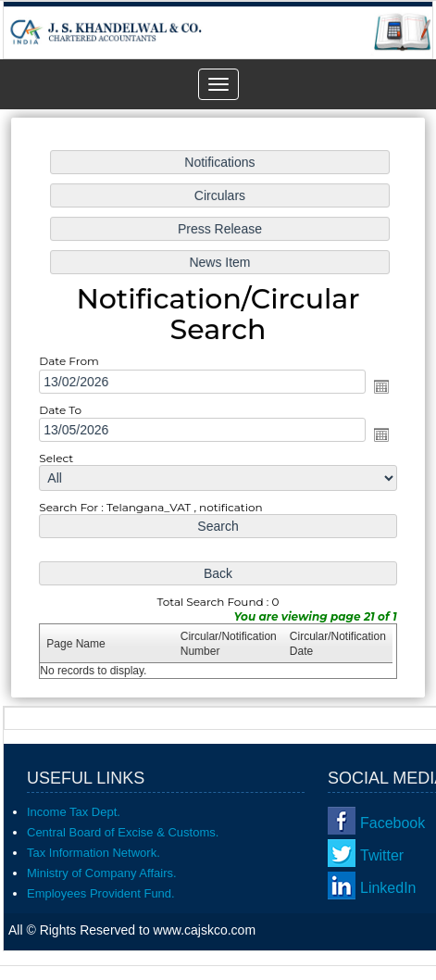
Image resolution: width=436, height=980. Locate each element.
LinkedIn (388, 888)
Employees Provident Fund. (101, 893)
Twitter (382, 855)
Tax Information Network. (93, 853)
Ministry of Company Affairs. (102, 873)
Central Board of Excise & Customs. (123, 832)
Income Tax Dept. (74, 812)
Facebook (392, 823)
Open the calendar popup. (379, 386)
